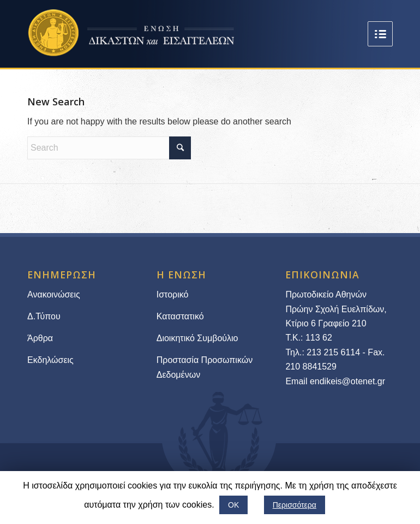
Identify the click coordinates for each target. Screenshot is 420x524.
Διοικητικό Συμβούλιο (197, 338)
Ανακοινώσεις (54, 294)
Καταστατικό (181, 316)
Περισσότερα (295, 505)
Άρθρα (40, 338)
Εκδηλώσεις (50, 360)
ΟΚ (233, 505)
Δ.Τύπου (44, 316)
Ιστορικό (173, 294)
